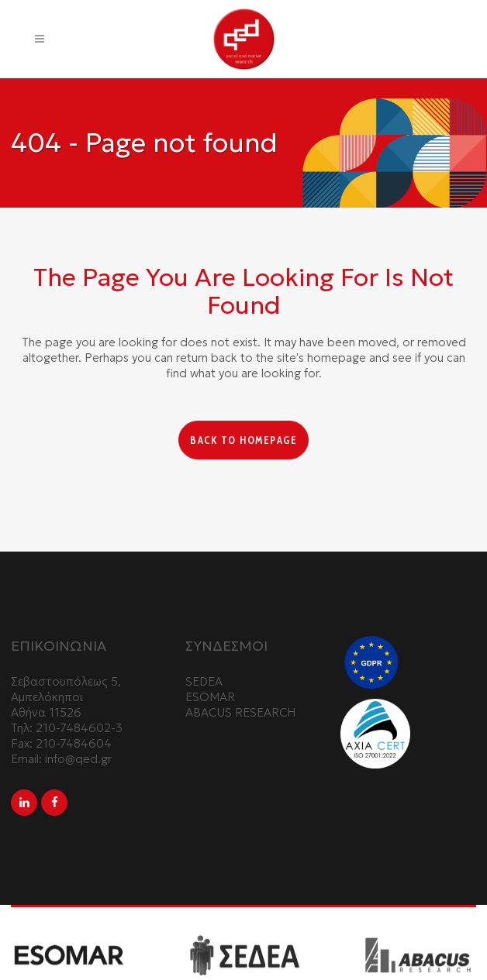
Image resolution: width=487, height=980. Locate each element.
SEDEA (204, 681)
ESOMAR (210, 697)
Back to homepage (243, 440)
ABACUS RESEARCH (240, 712)
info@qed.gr (78, 759)
